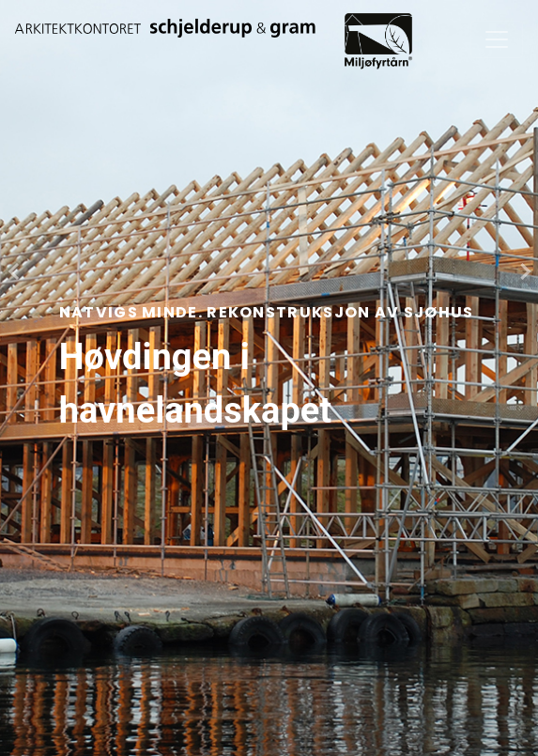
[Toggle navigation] (497, 39)
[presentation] (13, 271)
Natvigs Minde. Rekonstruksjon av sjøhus (267, 312)
